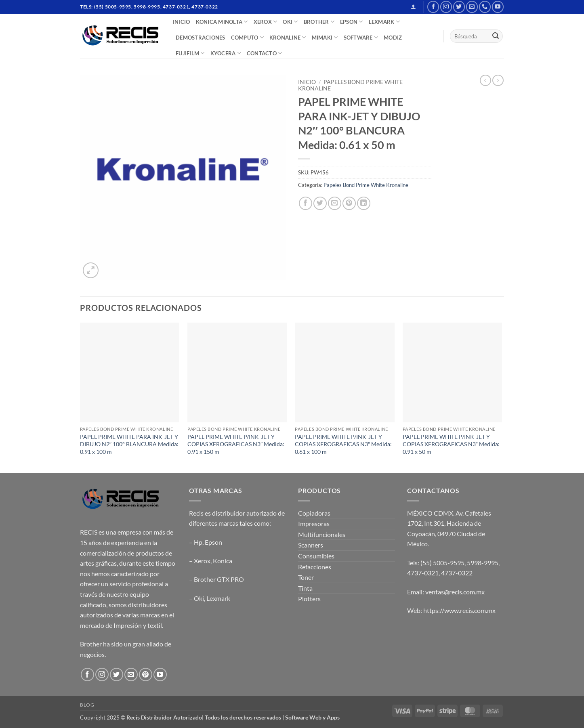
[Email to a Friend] (335, 203)
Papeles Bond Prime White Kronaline (366, 185)
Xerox (202, 561)
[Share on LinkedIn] (364, 203)
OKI (290, 22)
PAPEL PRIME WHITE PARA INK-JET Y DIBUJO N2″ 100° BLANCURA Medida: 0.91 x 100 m (129, 444)
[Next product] (485, 80)
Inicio (307, 82)
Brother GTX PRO (219, 579)
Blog (87, 705)
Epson (213, 542)
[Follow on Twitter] (459, 7)
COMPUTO (247, 37)
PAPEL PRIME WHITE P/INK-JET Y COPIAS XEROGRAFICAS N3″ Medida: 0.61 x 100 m (343, 444)
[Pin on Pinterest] (349, 203)
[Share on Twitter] (320, 203)
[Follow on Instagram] (446, 7)
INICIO (182, 22)
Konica (223, 561)
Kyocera (226, 53)
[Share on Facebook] (306, 203)
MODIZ (393, 38)
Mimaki (325, 37)
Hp (198, 542)
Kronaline (288, 37)
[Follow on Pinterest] (146, 675)
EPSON (352, 22)
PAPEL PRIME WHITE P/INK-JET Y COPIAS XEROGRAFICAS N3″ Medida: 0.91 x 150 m (236, 444)
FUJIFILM (190, 53)
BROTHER (319, 22)
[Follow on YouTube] (498, 7)
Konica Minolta (222, 22)
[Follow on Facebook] (433, 7)
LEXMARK (384, 22)
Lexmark (218, 598)
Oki (199, 598)
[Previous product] (498, 80)
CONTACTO (265, 53)
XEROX (266, 22)
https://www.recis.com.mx (459, 610)
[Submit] (496, 36)
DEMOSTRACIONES (201, 38)
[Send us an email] (472, 7)
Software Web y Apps (312, 717)
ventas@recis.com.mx (455, 592)
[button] (413, 7)
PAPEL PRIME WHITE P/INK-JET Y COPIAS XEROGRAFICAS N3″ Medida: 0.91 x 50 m (451, 444)
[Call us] (485, 7)
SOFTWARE (361, 37)
